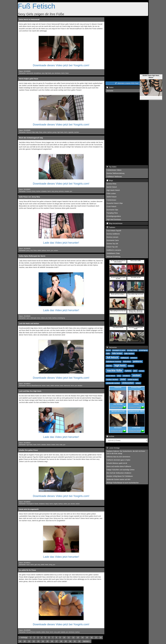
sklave (43, 318)
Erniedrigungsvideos (114, 216)
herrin (63, 73)
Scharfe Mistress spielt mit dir (117, 463)
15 (87, 637)
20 (25, 641)
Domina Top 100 (112, 244)
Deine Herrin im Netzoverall (29, 20)
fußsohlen (127, 362)
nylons (128, 371)
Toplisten (111, 227)
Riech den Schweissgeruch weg (31, 138)
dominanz (58, 73)
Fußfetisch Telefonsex (114, 177)
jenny (56, 191)
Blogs (110, 180)
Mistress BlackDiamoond (34, 386)
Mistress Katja (31, 132)
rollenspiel (33, 318)
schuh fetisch (111, 376)
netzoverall (30, 73)
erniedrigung (61, 318)
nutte (61, 445)
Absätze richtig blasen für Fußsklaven (120, 476)
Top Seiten (112, 167)
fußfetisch (125, 358)
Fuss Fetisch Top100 (114, 231)
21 (29, 641)
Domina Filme (111, 184)
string (51, 565)
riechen (38, 191)
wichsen (57, 386)
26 (52, 641)
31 (75, 641)
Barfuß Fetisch (112, 187)
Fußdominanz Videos (114, 170)
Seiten (110, 87)
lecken (44, 386)
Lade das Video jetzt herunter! (61, 243)
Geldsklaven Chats (113, 253)
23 (38, 641)
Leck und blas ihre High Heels (30, 391)
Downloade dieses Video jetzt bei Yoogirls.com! (61, 65)
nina (31, 251)
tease (28, 565)
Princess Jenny (31, 191)
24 (43, 641)
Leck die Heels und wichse (29, 324)
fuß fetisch (112, 357)
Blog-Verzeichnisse (115, 223)
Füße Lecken (111, 193)
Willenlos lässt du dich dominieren (118, 457)
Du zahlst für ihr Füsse (27, 570)
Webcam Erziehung (113, 257)
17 (96, 637)
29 (66, 641)
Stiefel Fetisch (112, 197)
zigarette (71, 132)
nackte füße (115, 370)
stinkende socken (113, 383)
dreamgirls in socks (119, 350)
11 (69, 637)
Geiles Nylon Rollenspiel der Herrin (32, 256)
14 (82, 637)
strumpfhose (37, 73)
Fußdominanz (111, 200)
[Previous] (23, 637)
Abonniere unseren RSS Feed (127, 83)
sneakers (126, 376)
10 (64, 637)
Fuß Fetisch (37, 6)
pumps (55, 132)
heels (50, 318)
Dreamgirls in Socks (32, 504)
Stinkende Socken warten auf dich (118, 479)
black (62, 386)
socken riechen (112, 379)
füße (108, 353)
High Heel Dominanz (114, 219)
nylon (28, 318)
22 (34, 641)
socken (56, 251)
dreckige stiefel (132, 350)
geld (59, 632)
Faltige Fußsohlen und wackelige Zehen (121, 470)
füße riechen (129, 353)
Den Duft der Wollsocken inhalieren (119, 473)
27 (57, 641)
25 (47, 641)
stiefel (39, 251)
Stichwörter (112, 347)
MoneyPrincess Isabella (33, 632)
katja (37, 132)
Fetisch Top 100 (112, 247)
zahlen (43, 632)
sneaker (67, 191)
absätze (80, 386)
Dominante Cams (113, 240)
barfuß (108, 350)
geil (36, 565)
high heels (48, 73)
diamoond (67, 386)
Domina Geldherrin (113, 234)
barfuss (50, 132)
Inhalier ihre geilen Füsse (28, 450)
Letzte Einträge (113, 448)
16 (92, 637)
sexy (43, 73)
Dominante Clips (112, 210)
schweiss (44, 191)
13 (78, 637)
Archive (110, 436)
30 (70, 641)
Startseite (110, 91)
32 (79, 641)
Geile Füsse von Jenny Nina (29, 197)
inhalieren (42, 504)
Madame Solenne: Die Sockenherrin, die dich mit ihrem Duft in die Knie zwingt (126, 452)
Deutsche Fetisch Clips (115, 203)
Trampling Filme (112, 213)
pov (53, 73)
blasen (49, 445)
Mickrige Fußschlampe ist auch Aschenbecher (123, 483)
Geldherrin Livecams (114, 250)
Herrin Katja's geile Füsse (29, 79)
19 (20, 641)
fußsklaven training (114, 362)
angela (56, 504)
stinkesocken (128, 383)
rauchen (77, 132)
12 (73, 637)
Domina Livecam (112, 237)
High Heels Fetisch (113, 190)
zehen (45, 132)
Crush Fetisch (111, 206)
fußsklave (134, 358)
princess (61, 191)
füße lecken (117, 353)
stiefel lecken (133, 379)
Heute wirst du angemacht (29, 509)
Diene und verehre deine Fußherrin (119, 466)
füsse (67, 73)
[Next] (87, 641)
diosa (39, 318)
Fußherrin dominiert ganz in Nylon (118, 460)
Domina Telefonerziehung (116, 173)
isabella (63, 632)
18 (101, 637)
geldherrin (137, 361)
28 (61, 641)
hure (57, 445)
